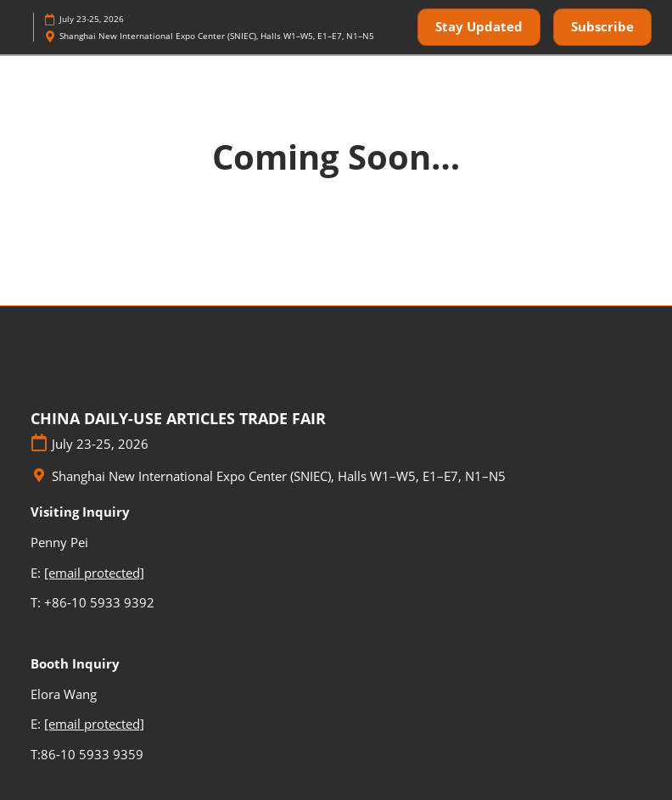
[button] (479, 27)
